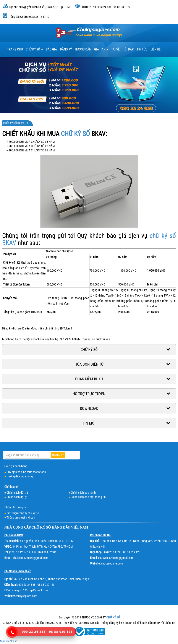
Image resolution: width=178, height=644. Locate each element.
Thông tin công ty (15, 507)
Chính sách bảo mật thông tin (88, 497)
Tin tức (142, 49)
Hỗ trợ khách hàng (16, 466)
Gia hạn (101, 49)
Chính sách (11, 487)
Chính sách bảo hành (83, 493)
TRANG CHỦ (15, 49)
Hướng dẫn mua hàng (20, 476)
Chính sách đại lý (17, 497)
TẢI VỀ (115, 49)
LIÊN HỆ (155, 49)
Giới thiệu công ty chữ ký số (23, 513)
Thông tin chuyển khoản (21, 517)
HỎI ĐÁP (128, 49)
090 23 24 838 (34, 632)
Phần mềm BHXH (89, 379)
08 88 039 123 (61, 632)
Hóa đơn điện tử (89, 364)
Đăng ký (66, 49)
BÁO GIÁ (51, 49)
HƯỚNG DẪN (83, 49)
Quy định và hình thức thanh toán (26, 472)
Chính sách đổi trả (17, 493)
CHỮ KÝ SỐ (75, 134)
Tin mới (89, 423)
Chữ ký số (34, 49)
